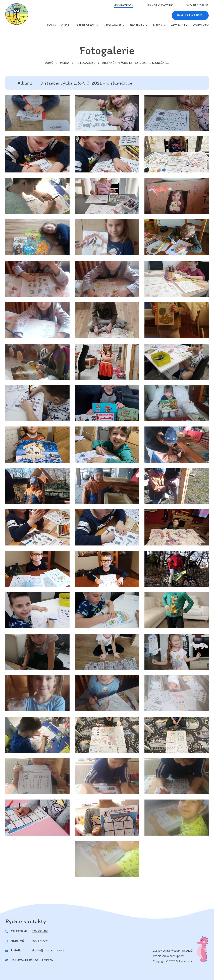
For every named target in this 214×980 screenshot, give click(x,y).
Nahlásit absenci (190, 15)
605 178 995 (40, 941)
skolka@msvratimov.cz (48, 950)
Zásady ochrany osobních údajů (173, 951)
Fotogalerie (86, 63)
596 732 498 (40, 931)
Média (158, 25)
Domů (49, 63)
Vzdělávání (112, 25)
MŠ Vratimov (124, 5)
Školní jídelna (197, 5)
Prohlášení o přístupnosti (169, 956)
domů (51, 25)
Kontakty (201, 25)
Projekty (137, 25)
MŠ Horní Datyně (160, 5)
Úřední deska (85, 25)
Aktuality (179, 25)
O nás (65, 25)
